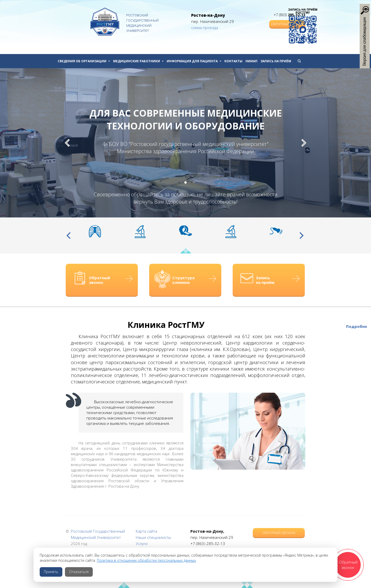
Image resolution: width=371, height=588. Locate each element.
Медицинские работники (138, 61)
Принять (51, 572)
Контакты (233, 61)
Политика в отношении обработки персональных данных (146, 560)
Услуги (142, 543)
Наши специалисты (153, 537)
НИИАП (251, 61)
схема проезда (205, 28)
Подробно (357, 326)
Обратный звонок (279, 533)
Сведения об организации (84, 61)
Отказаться (79, 572)
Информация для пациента (194, 61)
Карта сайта (146, 531)
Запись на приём (276, 61)
